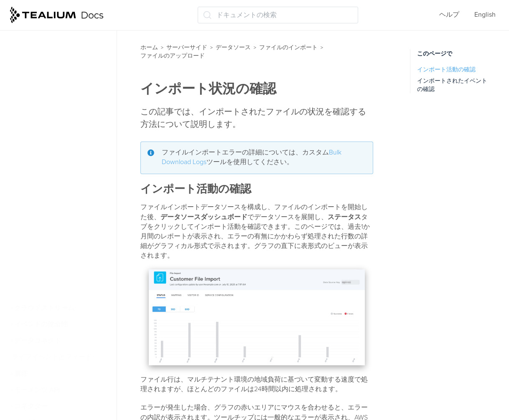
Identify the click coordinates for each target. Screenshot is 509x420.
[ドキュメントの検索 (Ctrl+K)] (278, 15)
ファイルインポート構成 (59, 86)
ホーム (149, 47)
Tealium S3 (42, 226)
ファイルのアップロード (59, 102)
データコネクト (38, 341)
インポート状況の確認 (59, 259)
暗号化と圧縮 (42, 69)
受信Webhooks (40, 292)
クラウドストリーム (44, 308)
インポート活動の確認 (446, 70)
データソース (233, 47)
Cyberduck (42, 144)
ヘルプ (449, 15)
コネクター (31, 406)
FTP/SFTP (40, 210)
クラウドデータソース (51, 275)
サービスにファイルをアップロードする (69, 123)
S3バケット (43, 243)
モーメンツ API (37, 390)
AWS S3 (37, 177)
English (485, 15)
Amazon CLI (44, 161)
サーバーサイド (187, 47)
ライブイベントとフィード (52, 357)
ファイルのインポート (288, 47)
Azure (35, 193)
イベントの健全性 (41, 324)
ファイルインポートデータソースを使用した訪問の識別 (65, 48)
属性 (21, 374)
